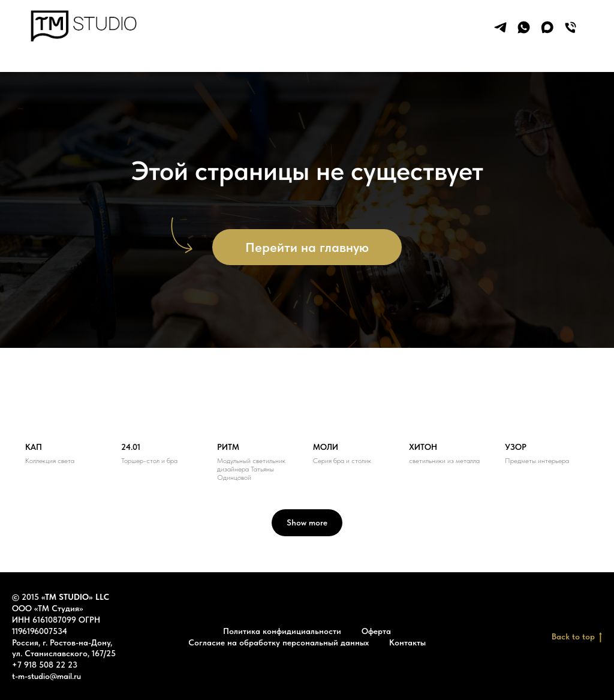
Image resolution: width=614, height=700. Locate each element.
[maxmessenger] (547, 27)
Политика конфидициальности (282, 631)
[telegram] (500, 27)
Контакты (407, 642)
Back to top (577, 637)
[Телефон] (571, 27)
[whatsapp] (524, 27)
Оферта (376, 631)
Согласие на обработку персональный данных (279, 642)
